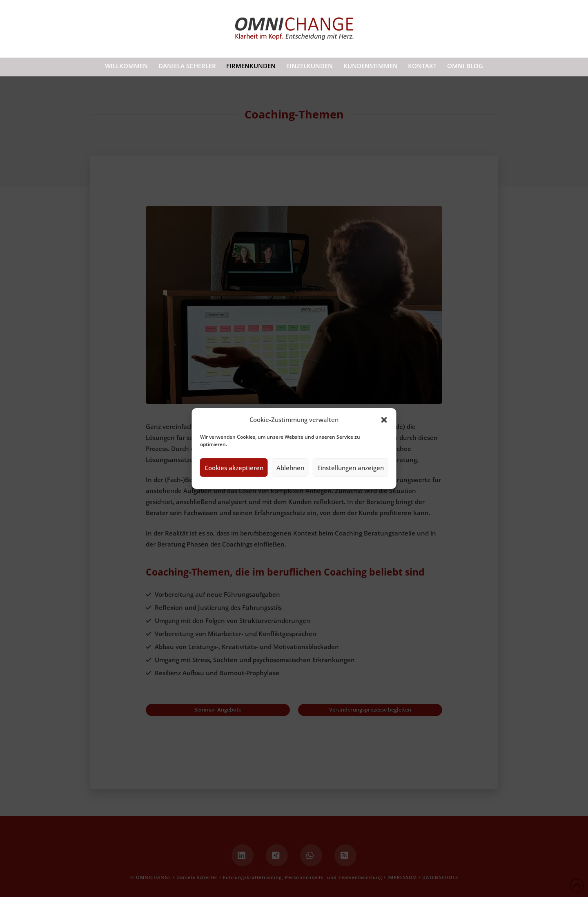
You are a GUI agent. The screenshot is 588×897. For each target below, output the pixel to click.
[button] (384, 420)
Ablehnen (290, 468)
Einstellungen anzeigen (351, 468)
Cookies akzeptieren (234, 468)
